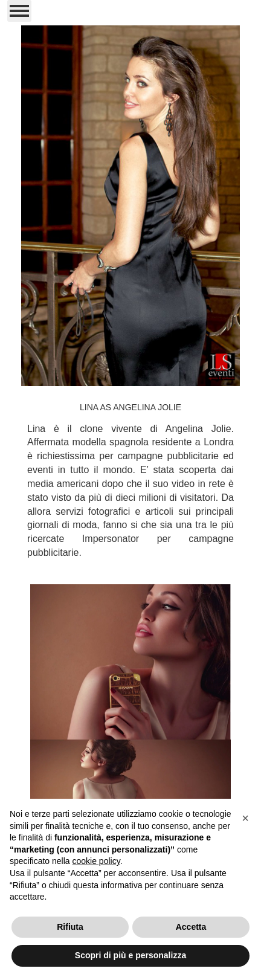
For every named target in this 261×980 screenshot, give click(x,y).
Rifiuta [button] (70, 927)
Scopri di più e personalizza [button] (130, 955)
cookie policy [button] (96, 861)
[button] (245, 818)
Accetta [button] (191, 927)
